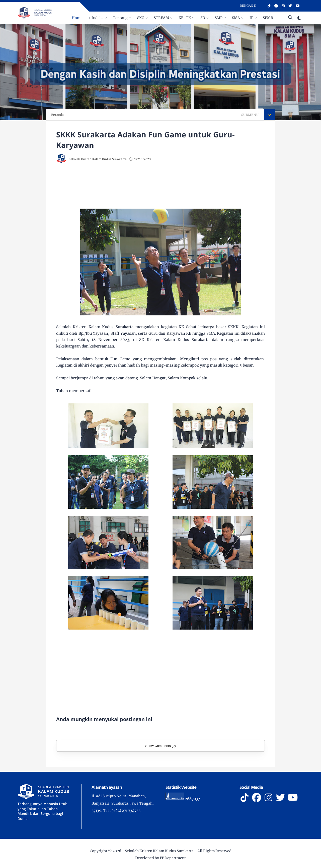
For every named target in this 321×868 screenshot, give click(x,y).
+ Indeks (96, 18)
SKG (141, 18)
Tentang (120, 18)
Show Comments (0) (160, 746)
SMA (236, 18)
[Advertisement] (171, 185)
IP (251, 18)
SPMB (268, 18)
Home (77, 18)
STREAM (161, 18)
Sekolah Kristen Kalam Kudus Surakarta (159, 851)
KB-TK (185, 18)
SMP (219, 18)
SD (203, 18)
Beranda (57, 115)
